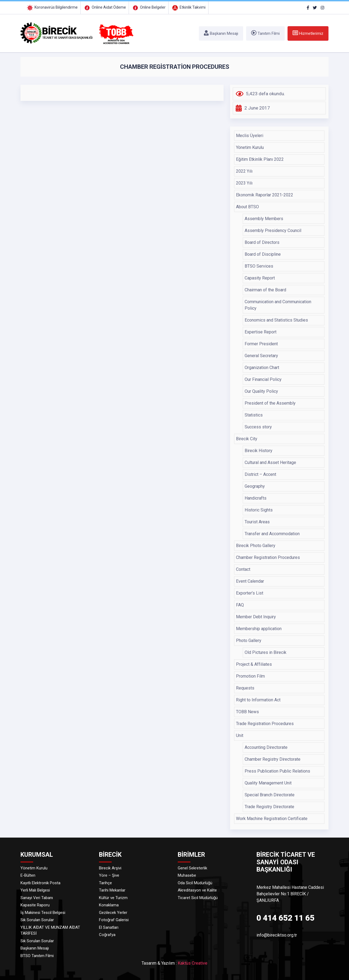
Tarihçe (105, 883)
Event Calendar (250, 581)
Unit (240, 735)
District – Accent (260, 474)
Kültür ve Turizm (113, 898)
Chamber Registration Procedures (268, 557)
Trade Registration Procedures (265, 724)
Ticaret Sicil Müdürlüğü (198, 898)
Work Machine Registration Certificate (272, 819)
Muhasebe (187, 875)
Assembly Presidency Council (273, 231)
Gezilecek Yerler (113, 913)
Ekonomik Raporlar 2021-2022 (265, 195)
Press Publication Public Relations (277, 771)
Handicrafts (256, 498)
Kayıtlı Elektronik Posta (40, 883)
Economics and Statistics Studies (276, 320)
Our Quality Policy (261, 391)
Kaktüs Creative (193, 963)
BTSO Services (259, 266)
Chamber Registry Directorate (273, 759)
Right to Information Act (258, 700)
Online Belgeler (149, 7)
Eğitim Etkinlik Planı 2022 (260, 159)
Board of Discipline (263, 254)
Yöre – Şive (109, 875)
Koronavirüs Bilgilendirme (52, 7)
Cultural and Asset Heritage (270, 462)
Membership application (259, 629)
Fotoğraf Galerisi (114, 920)
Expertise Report (261, 332)
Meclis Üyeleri (250, 136)
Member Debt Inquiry (256, 617)
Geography (255, 486)
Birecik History (259, 451)
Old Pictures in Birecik (266, 652)
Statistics (254, 415)
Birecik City (247, 439)
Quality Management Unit (268, 783)
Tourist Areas (257, 522)
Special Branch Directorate (270, 795)
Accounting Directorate (266, 747)
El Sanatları (109, 927)
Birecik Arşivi (110, 868)
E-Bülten (28, 875)
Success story (258, 427)
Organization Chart (262, 368)
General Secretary (261, 356)
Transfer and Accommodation (272, 534)
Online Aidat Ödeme (105, 7)
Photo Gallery (249, 641)
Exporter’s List (250, 593)
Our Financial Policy (263, 379)
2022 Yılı (244, 171)
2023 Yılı (244, 183)
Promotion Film (250, 676)
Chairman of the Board (265, 290)
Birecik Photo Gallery (256, 546)
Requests (245, 688)
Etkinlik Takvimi (188, 7)
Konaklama (109, 905)
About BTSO (247, 207)
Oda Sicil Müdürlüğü (195, 883)
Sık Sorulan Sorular (37, 920)
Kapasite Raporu (35, 905)
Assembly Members (264, 219)
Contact (243, 569)
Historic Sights (259, 510)
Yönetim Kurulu (250, 147)
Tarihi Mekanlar (112, 890)
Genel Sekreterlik (192, 868)
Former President (261, 344)
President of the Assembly (270, 403)
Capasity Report (260, 278)
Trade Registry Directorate (269, 807)
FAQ (240, 605)
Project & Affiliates (254, 664)
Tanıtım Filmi (265, 33)
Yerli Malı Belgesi (35, 890)
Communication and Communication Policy (278, 305)
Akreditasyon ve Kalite (197, 890)
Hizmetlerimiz (308, 33)
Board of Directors (262, 242)
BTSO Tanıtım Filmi (37, 956)
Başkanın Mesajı (221, 33)
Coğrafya (107, 935)
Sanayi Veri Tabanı (37, 898)
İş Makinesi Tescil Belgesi (43, 913)
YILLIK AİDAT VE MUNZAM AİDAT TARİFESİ (50, 931)
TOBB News (247, 712)
